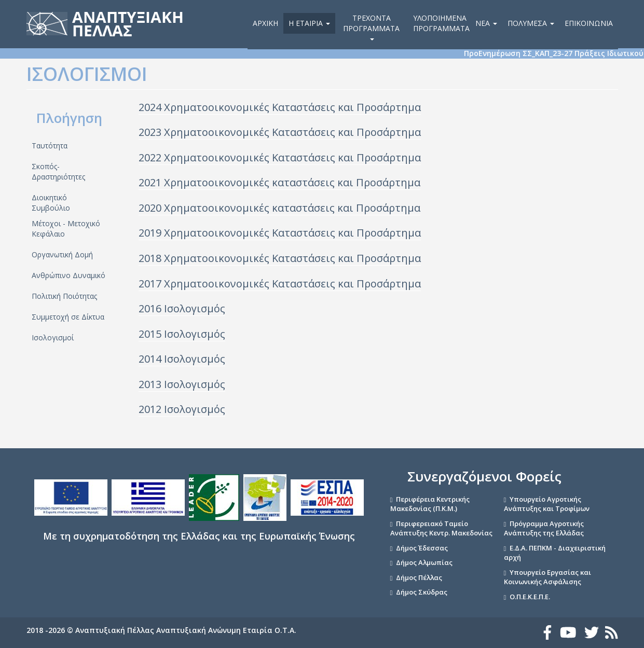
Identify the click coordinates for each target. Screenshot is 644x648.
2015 (151, 334)
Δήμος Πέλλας (419, 577)
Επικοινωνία (589, 23)
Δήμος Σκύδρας (422, 592)
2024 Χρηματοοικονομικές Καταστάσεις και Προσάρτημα (280, 107)
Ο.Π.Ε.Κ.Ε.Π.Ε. (530, 597)
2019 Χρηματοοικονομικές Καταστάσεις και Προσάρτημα (280, 233)
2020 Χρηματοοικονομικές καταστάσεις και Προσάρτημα (279, 208)
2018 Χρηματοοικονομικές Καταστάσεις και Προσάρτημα (280, 258)
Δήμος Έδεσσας (422, 548)
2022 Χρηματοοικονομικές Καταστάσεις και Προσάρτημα (280, 157)
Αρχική (265, 23)
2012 (151, 409)
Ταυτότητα (50, 146)
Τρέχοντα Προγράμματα (371, 27)
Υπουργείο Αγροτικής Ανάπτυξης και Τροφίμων (547, 504)
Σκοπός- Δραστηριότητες (58, 171)
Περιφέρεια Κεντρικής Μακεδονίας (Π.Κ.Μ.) (430, 504)
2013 (151, 384)
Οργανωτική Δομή (62, 254)
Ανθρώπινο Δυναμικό (68, 275)
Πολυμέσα (531, 23)
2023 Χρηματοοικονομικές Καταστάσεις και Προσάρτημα (280, 132)
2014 (151, 359)
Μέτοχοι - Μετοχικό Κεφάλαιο (66, 229)
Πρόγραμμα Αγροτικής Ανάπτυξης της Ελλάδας (544, 528)
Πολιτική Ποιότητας (64, 296)
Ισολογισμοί (53, 337)
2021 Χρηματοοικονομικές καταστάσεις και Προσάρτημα (279, 182)
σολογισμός (196, 334)
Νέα (486, 23)
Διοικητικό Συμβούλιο (51, 203)
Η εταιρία (309, 23)
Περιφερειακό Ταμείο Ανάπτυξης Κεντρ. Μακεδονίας (441, 528)
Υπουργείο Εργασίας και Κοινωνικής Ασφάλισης (547, 577)
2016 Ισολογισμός (182, 308)
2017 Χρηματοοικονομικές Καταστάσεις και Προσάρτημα (280, 284)
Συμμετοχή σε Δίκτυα (68, 317)
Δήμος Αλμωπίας (424, 562)
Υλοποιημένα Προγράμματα (441, 23)
